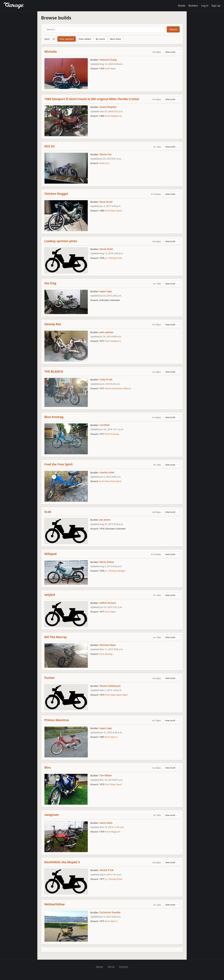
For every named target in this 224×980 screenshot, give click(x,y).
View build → (171, 52)
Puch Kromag (112, 434)
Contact (124, 967)
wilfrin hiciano (108, 603)
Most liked (115, 39)
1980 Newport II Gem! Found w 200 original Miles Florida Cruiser (92, 99)
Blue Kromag (54, 417)
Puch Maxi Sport (113, 211)
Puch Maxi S (111, 737)
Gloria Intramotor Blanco (118, 388)
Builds (182, 6)
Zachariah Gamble (110, 912)
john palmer (107, 332)
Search (173, 29)
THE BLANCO (54, 371)
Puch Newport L (113, 341)
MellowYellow (55, 904)
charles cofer (107, 472)
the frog (50, 283)
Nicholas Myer (108, 645)
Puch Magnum (112, 832)
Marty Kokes (107, 562)
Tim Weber (106, 775)
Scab (48, 512)
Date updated (67, 39)
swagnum (52, 815)
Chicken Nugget (56, 194)
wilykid (50, 595)
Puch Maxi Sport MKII (116, 695)
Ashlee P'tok (107, 870)
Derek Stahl (106, 249)
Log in (205, 6)
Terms (111, 967)
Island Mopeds (108, 107)
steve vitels (106, 823)
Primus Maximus (57, 720)
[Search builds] (105, 29)
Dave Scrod (106, 202)
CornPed (104, 425)
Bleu (48, 767)
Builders (193, 6)
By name (100, 39)
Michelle (51, 52)
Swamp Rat (53, 324)
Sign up (216, 6)
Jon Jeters (105, 520)
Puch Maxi (110, 68)
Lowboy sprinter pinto (61, 241)
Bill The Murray (56, 637)
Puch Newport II (113, 116)
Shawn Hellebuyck (110, 686)
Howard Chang (108, 60)
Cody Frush (106, 379)
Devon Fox (106, 154)
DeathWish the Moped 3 (62, 862)
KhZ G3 (49, 146)
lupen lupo (106, 291)
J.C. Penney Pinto (114, 258)
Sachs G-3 (104, 163)
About (99, 967)
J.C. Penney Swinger (115, 571)
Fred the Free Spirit (58, 464)
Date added (85, 39)
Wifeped (50, 554)
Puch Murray (106, 654)
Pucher (50, 678)
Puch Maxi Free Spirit (110, 481)
